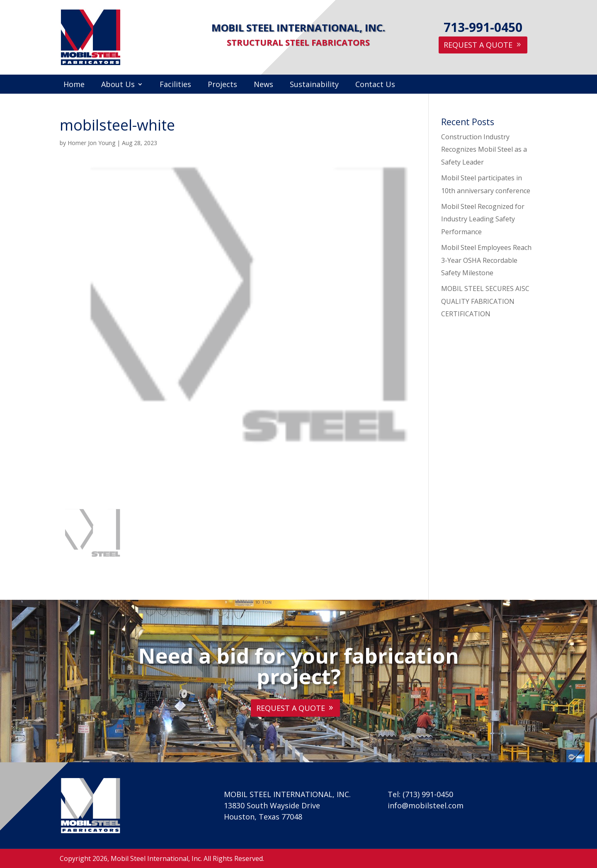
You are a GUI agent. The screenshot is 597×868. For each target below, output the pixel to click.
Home (74, 85)
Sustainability (314, 85)
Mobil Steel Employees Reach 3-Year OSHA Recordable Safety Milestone (486, 260)
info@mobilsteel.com (426, 805)
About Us (118, 85)
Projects (222, 85)
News (263, 85)
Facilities (175, 85)
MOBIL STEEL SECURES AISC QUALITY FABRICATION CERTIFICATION (485, 301)
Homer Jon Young (91, 143)
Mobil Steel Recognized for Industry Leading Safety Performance (483, 219)
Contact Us (375, 85)
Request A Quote (478, 45)
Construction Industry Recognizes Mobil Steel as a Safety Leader (484, 149)
